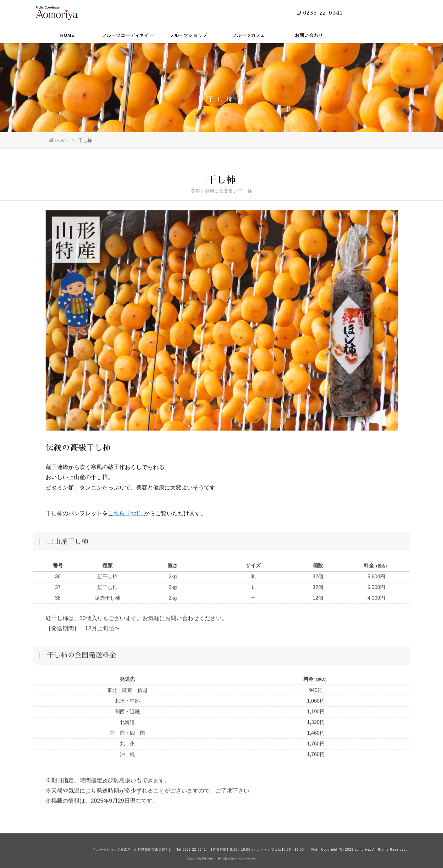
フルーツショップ (188, 36)
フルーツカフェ (249, 36)
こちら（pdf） (126, 516)
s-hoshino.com (245, 858)
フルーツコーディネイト (128, 36)
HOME (68, 36)
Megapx (208, 858)
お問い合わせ (309, 36)
